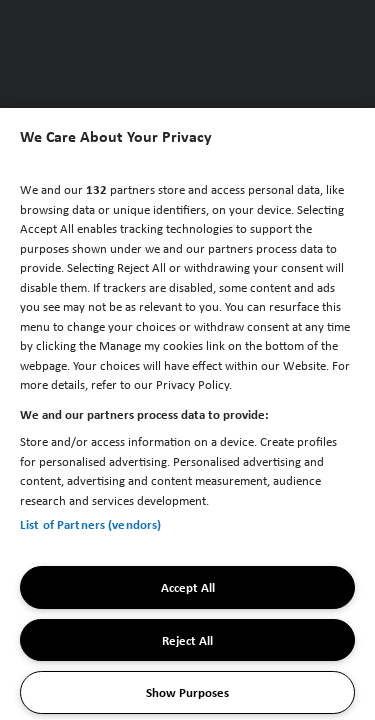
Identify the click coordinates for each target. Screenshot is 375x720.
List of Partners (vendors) (90, 524)
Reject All (187, 640)
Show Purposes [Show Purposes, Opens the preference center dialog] (187, 692)
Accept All (188, 587)
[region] (187, 414)
